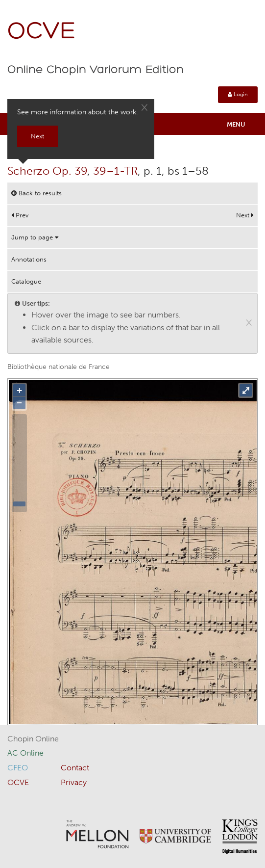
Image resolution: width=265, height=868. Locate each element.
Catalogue (26, 281)
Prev (20, 215)
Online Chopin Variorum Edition (96, 70)
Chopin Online (33, 739)
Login (238, 94)
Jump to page (35, 237)
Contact (75, 768)
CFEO (18, 768)
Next (245, 215)
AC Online (25, 753)
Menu (236, 124)
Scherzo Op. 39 (47, 171)
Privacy (74, 782)
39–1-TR (115, 171)
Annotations (29, 259)
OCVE (42, 32)
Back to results (36, 193)
